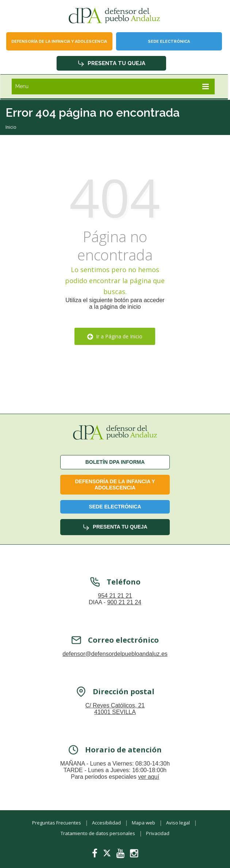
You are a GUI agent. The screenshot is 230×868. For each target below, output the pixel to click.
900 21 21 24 (124, 611)
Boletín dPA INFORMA (115, 462)
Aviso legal (178, 823)
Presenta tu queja (111, 63)
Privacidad (158, 833)
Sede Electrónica (169, 42)
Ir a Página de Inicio (115, 336)
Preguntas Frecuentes (57, 823)
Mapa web (143, 823)
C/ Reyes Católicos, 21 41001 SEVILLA (115, 718)
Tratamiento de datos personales (98, 833)
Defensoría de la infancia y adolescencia (59, 42)
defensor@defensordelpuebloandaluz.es (115, 663)
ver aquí (149, 786)
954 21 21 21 (115, 605)
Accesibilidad (106, 823)
